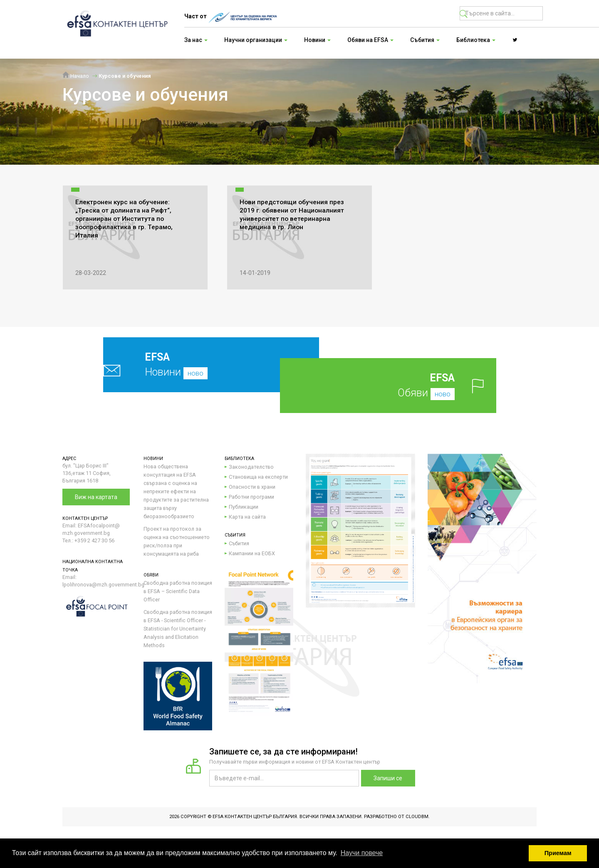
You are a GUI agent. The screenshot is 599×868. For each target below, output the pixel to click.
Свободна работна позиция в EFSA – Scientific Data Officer (178, 591)
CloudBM (417, 817)
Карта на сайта (247, 517)
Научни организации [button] (256, 40)
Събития (239, 543)
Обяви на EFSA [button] (370, 40)
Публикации (244, 507)
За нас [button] (196, 40)
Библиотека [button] (476, 40)
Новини (192, 365)
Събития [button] (425, 40)
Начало (76, 76)
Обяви (401, 385)
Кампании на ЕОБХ (252, 553)
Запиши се (388, 778)
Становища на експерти (258, 477)
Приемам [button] (558, 853)
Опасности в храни (252, 487)
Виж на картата (96, 497)
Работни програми (251, 497)
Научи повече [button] (362, 853)
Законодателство (251, 467)
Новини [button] (317, 40)
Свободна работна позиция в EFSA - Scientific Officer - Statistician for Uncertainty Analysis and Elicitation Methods (178, 629)
